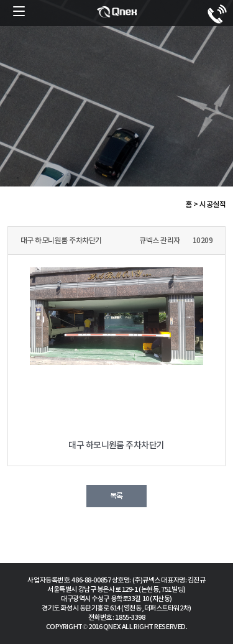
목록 (116, 496)
